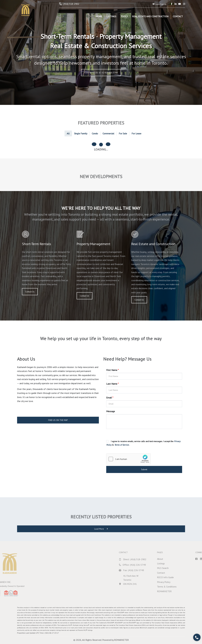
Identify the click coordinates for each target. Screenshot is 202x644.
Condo (95, 133)
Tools (124, 16)
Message (111, 411)
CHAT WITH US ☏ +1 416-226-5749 (101, 73)
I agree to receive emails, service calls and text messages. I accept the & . (143, 443)
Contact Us (29, 292)
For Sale (123, 133)
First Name (112, 370)
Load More (101, 529)
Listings (111, 16)
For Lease (136, 133)
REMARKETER (121, 640)
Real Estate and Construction (150, 16)
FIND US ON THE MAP (58, 420)
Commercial (108, 133)
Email (110, 398)
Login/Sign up (159, 4)
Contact (178, 16)
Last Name (112, 384)
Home (99, 16)
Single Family (81, 133)
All (68, 133)
